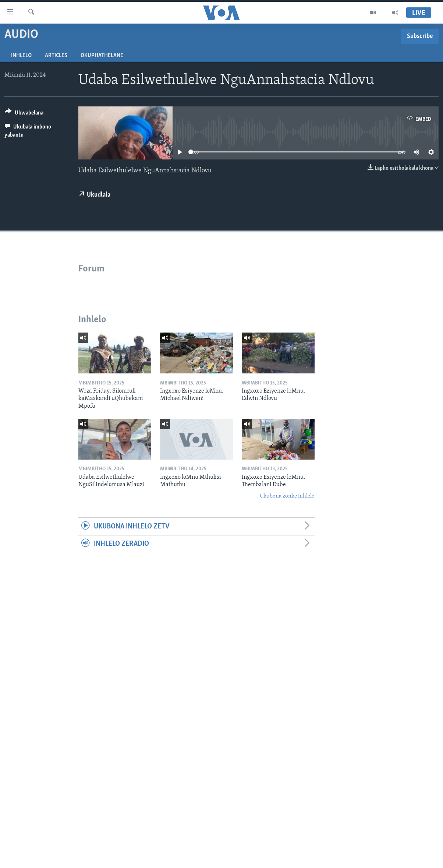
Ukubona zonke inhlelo (287, 496)
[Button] (24, 114)
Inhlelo (21, 56)
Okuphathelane (102, 56)
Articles (56, 56)
